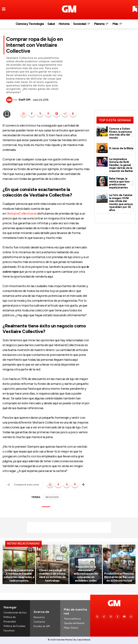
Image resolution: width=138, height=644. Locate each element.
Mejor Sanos (71, 628)
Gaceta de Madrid (74, 623)
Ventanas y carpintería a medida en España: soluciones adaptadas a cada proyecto (19, 575)
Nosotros (39, 617)
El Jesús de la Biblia (121, 148)
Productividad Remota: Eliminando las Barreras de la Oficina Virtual (119, 577)
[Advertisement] (69, 527)
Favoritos (9, 631)
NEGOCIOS (52, 497)
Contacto (39, 622)
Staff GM (24, 100)
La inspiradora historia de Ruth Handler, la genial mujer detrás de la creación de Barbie (121, 165)
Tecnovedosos (72, 619)
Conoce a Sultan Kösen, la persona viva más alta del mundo (120, 133)
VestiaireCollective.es (22, 213)
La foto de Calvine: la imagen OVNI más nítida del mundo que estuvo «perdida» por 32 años (121, 203)
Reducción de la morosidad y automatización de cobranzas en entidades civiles (86, 574)
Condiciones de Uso (15, 613)
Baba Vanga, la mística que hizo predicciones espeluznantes (119, 183)
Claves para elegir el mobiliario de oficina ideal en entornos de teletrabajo (52, 575)
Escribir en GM (42, 626)
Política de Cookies (14, 626)
